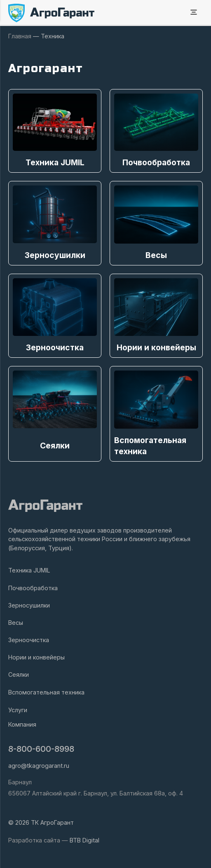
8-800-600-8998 (41, 749)
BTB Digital (84, 840)
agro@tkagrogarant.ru (39, 766)
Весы (16, 623)
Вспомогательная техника (46, 692)
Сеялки (19, 674)
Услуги (18, 710)
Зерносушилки (29, 605)
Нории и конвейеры (36, 657)
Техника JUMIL (29, 570)
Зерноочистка (29, 640)
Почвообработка (33, 588)
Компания (22, 724)
